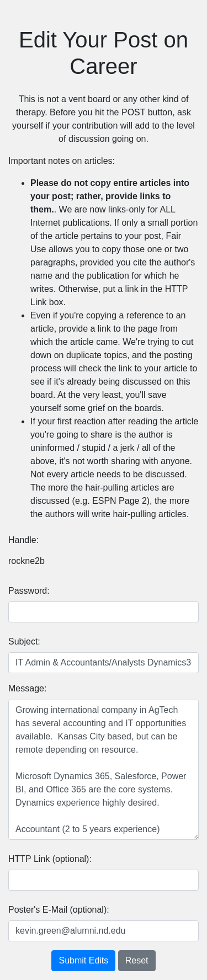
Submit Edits (83, 960)
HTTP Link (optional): (50, 859)
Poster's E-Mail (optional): (59, 910)
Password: (29, 591)
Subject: (24, 641)
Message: (27, 688)
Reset (137, 960)
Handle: (23, 540)
